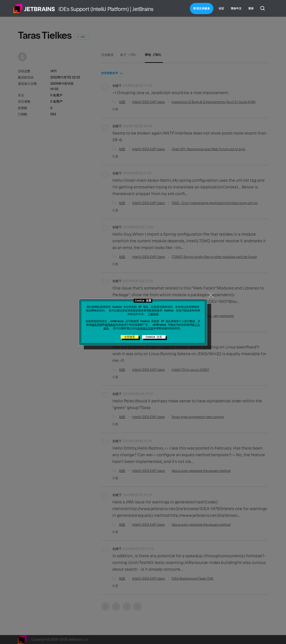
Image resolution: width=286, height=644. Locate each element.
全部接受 (130, 337)
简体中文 (236, 8)
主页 (34, 8)
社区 (221, 8)
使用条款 (110, 325)
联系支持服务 (202, 8)
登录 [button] (251, 8)
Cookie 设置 (154, 337)
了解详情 (153, 314)
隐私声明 (97, 325)
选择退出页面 (145, 328)
